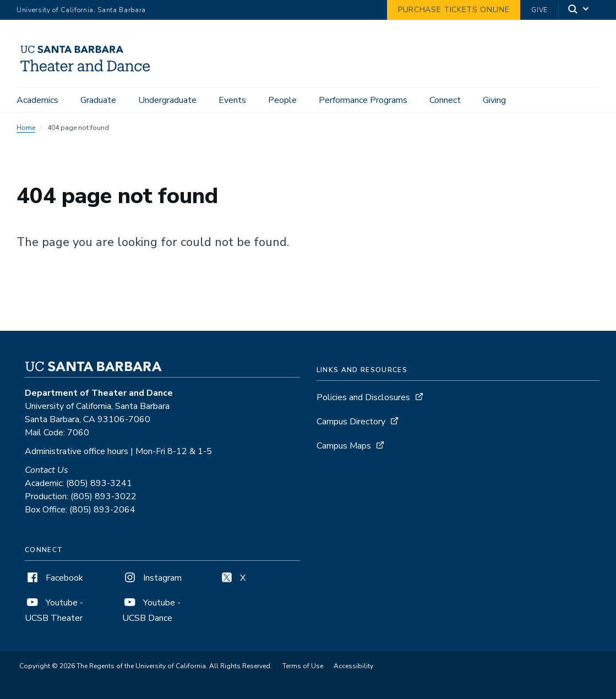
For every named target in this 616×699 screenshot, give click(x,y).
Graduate (98, 100)
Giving (494, 100)
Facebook (54, 578)
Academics (37, 100)
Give (539, 10)
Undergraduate (167, 100)
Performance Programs (363, 100)
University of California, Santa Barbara (81, 10)
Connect (445, 100)
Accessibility (353, 666)
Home (26, 128)
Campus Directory (351, 422)
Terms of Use (303, 666)
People (282, 100)
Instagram (152, 578)
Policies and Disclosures (363, 397)
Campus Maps (344, 446)
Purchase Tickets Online (454, 10)
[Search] (579, 10)
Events (232, 100)
